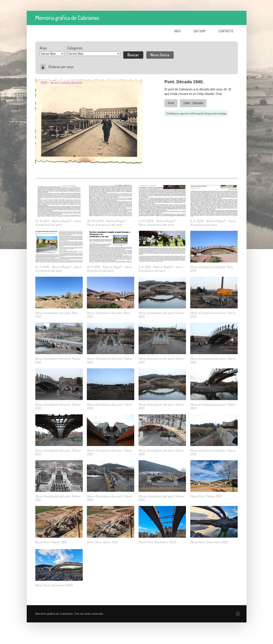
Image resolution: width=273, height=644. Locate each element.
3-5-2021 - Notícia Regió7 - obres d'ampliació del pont (161, 269)
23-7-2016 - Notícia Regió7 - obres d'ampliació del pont (58, 269)
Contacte (226, 31)
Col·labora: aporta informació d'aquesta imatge (196, 113)
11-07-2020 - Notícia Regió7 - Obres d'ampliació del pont (158, 223)
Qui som (200, 31)
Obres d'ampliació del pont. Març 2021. (212, 269)
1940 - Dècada (193, 103)
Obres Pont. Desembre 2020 (157, 542)
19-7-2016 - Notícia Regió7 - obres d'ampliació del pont (110, 269)
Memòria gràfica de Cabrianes (67, 18)
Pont (171, 103)
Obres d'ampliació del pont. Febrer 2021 (213, 452)
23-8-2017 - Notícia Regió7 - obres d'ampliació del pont (58, 223)
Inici (177, 31)
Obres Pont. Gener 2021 (102, 542)
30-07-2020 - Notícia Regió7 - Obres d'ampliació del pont (107, 223)
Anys (43, 48)
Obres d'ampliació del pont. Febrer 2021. (161, 315)
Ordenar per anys (61, 67)
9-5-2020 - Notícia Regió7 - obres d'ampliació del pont (213, 223)
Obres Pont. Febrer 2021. (206, 496)
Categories (75, 48)
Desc (43, 67)
